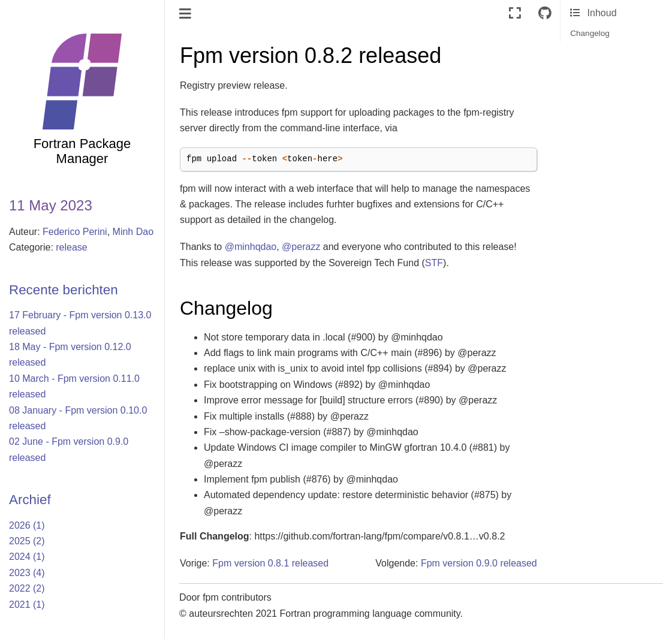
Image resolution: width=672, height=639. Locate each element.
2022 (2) (27, 588)
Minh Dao (133, 232)
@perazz (301, 247)
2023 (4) (27, 573)
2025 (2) (27, 541)
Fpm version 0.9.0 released (479, 563)
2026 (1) (27, 525)
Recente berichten (64, 290)
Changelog (590, 33)
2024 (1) (27, 557)
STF (434, 263)
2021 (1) (27, 605)
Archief (30, 500)
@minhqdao (251, 247)
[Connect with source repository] (545, 13)
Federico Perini (75, 232)
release (71, 247)
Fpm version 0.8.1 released (270, 563)
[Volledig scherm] (515, 13)
